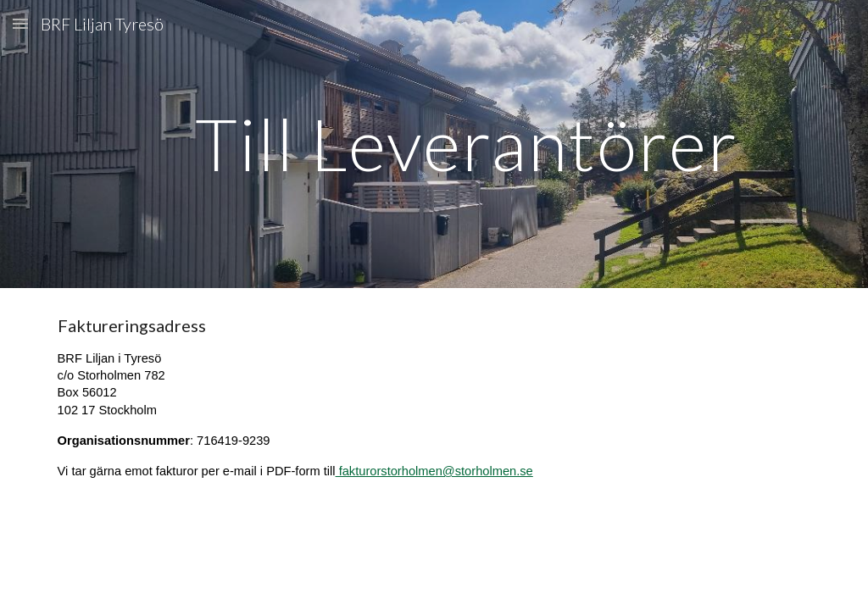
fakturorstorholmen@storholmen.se (434, 471)
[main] (467, 144)
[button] (20, 23)
